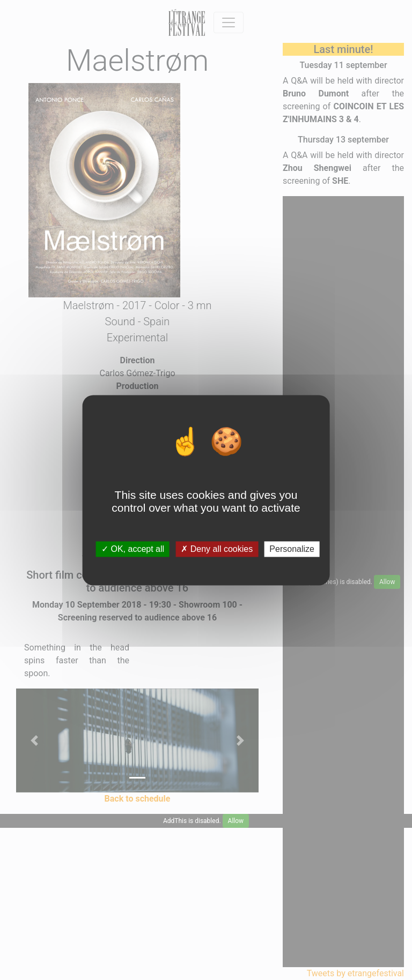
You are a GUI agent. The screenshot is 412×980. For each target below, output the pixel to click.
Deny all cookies (217, 549)
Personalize (292, 549)
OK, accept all (133, 549)
